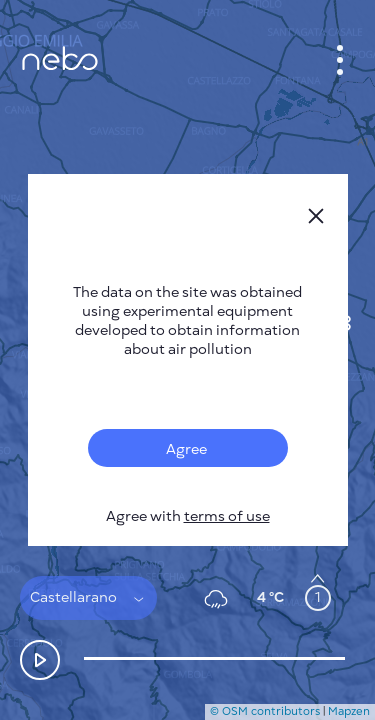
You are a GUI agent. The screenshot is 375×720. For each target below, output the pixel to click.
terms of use (227, 516)
